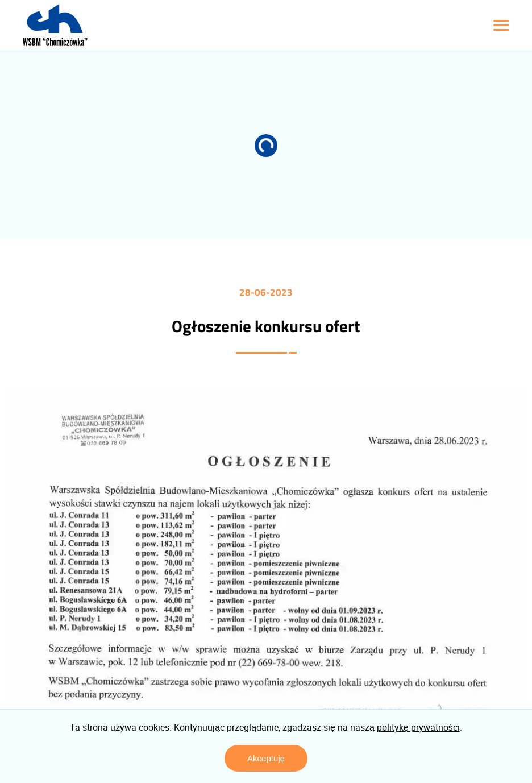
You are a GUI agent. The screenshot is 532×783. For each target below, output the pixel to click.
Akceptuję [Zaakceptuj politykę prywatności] (266, 758)
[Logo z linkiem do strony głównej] (55, 25)
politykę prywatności (418, 727)
